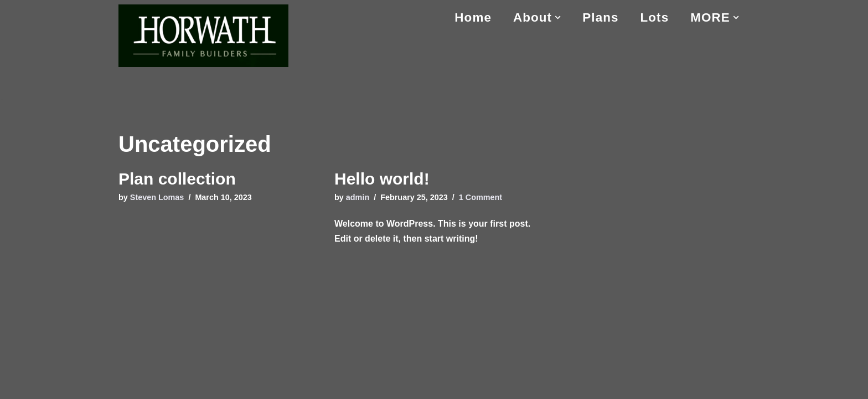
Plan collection (177, 179)
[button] (558, 17)
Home (473, 17)
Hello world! (382, 179)
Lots (655, 17)
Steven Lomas (157, 197)
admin (358, 197)
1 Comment (480, 197)
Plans (600, 17)
